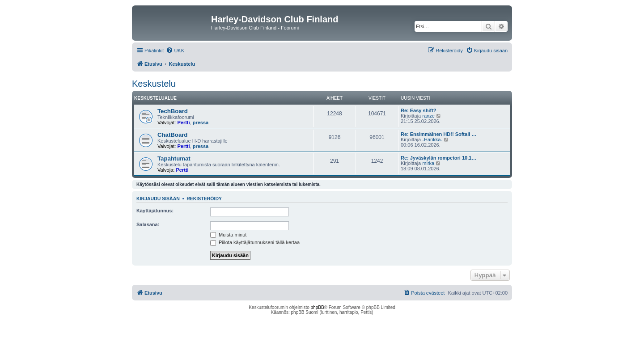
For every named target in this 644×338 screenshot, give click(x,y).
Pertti (183, 123)
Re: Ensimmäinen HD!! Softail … (439, 134)
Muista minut (228, 235)
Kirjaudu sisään (158, 199)
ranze (428, 116)
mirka (428, 163)
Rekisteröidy (204, 199)
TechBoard (173, 111)
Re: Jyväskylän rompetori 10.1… (439, 158)
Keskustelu (154, 84)
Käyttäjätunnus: (155, 211)
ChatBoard (172, 135)
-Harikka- (432, 139)
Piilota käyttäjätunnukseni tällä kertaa (255, 242)
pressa (201, 123)
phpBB (318, 307)
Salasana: (148, 224)
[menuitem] (175, 51)
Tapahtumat (174, 158)
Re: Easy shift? (418, 110)
